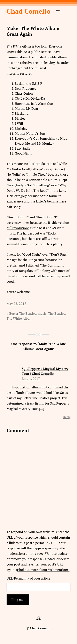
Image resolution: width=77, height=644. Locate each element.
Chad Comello (29, 11)
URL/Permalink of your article (28, 578)
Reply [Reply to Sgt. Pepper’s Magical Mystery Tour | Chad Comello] (67, 417)
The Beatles (57, 313)
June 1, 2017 (31, 379)
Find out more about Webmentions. (43, 570)
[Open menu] (58, 11)
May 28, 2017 (16, 304)
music (42, 313)
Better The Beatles (23, 313)
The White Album (20, 318)
